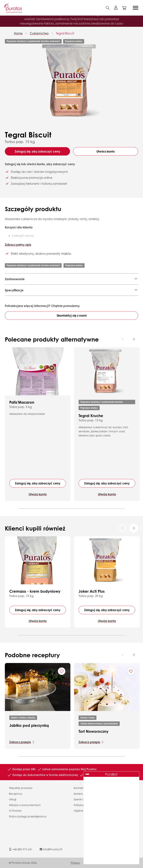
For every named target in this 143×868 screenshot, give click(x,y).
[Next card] (134, 339)
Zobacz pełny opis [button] (18, 245)
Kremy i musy (88, 718)
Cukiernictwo (39, 33)
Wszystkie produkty (21, 788)
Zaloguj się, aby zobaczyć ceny (37, 151)
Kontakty (79, 788)
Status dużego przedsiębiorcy (28, 816)
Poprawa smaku (74, 41)
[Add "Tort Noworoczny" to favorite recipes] (131, 671)
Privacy (75, 863)
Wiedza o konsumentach (25, 805)
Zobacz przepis (20, 742)
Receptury (16, 794)
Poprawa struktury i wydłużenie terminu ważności (33, 41)
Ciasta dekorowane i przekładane (99, 724)
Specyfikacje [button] (14, 290)
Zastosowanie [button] (15, 279)
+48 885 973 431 (21, 849)
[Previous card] (123, 339)
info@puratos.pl (51, 849)
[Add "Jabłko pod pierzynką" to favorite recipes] (62, 671)
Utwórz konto (106, 151)
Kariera (78, 794)
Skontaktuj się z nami (72, 315)
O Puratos (15, 811)
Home (18, 33)
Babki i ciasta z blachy (23, 718)
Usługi (13, 799)
